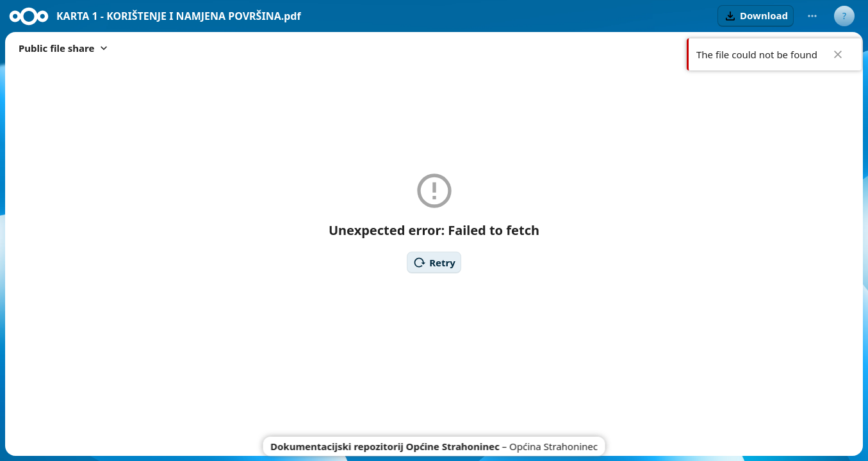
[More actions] (812, 16)
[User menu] (844, 16)
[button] (756, 16)
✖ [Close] (838, 54)
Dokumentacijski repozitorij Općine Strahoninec (385, 446)
